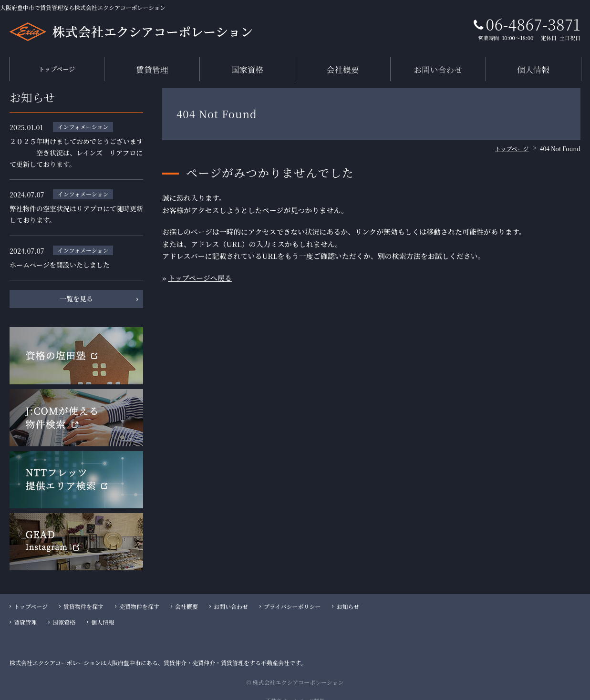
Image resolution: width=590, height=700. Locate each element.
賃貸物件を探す (83, 597)
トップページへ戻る (200, 269)
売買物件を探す (139, 597)
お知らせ (348, 597)
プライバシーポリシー (292, 597)
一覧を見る (76, 290)
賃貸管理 (152, 65)
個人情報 (533, 65)
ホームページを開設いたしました (60, 256)
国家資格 (248, 65)
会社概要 (342, 65)
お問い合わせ (438, 65)
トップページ (57, 65)
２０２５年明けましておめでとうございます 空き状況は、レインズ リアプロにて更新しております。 (76, 144)
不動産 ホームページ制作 (295, 692)
